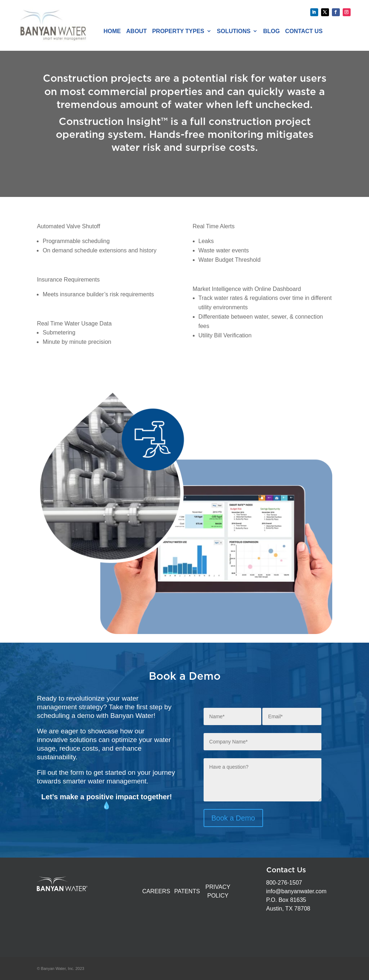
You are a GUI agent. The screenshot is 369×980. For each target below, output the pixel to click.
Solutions (234, 31)
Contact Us (304, 31)
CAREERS (156, 891)
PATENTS (187, 891)
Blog (271, 31)
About (136, 31)
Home (112, 31)
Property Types (178, 31)
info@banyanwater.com (296, 891)
